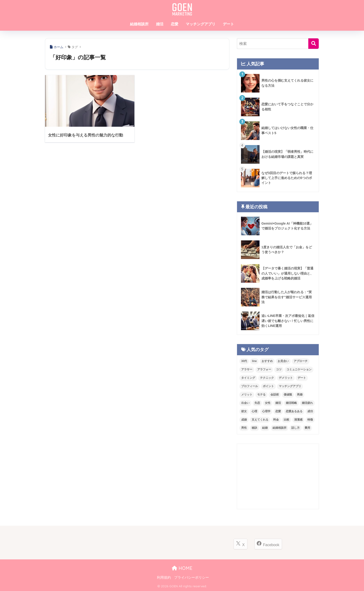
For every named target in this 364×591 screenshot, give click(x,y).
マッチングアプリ (201, 24)
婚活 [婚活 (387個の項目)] (278, 403)
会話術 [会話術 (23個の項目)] (275, 395)
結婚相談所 (139, 24)
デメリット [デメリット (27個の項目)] (286, 378)
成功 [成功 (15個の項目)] (310, 411)
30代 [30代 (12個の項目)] (244, 361)
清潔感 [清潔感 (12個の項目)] (298, 420)
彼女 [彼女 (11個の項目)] (244, 411)
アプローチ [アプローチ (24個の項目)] (301, 361)
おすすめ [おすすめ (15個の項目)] (267, 361)
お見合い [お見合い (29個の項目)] (283, 361)
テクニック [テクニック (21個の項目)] (267, 378)
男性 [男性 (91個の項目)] (244, 428)
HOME (182, 568)
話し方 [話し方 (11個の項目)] (296, 428)
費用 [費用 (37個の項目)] (307, 428)
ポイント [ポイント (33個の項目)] (268, 386)
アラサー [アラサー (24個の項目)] (247, 369)
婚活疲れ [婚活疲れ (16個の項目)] (307, 403)
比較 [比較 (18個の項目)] (286, 420)
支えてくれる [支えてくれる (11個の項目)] (260, 420)
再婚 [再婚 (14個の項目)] (300, 395)
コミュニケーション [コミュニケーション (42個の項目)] (299, 369)
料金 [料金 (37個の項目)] (276, 420)
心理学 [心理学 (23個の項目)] (266, 411)
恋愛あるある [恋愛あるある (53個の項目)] (294, 411)
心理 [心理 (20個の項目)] (254, 411)
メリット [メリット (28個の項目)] (247, 395)
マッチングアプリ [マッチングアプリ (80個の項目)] (290, 386)
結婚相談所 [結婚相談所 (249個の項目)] (279, 428)
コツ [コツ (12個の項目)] (279, 369)
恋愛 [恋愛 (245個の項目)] (278, 411)
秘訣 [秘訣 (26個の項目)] (254, 428)
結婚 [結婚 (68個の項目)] (265, 428)
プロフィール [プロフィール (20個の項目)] (250, 386)
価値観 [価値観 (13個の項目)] (288, 395)
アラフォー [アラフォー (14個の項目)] (264, 369)
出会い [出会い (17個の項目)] (245, 403)
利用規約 (164, 578)
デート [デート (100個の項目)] (302, 378)
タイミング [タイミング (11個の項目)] (248, 378)
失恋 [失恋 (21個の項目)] (257, 403)
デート (228, 24)
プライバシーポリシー (192, 578)
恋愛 (175, 24)
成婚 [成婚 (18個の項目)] (244, 420)
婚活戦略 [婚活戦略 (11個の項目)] (291, 403)
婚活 (160, 24)
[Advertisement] (278, 476)
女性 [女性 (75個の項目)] (268, 403)
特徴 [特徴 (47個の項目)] (310, 420)
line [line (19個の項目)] (254, 361)
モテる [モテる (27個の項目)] (261, 395)
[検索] (314, 44)
